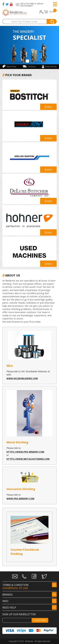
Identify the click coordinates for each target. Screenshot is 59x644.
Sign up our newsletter (19, 614)
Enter (48, 107)
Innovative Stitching (21, 489)
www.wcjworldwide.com (22, 378)
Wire (10, 366)
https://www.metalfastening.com (28, 459)
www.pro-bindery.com (20, 499)
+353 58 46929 (26, 6)
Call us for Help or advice (31, 3)
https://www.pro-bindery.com (25, 452)
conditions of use (15, 588)
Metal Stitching (17, 442)
